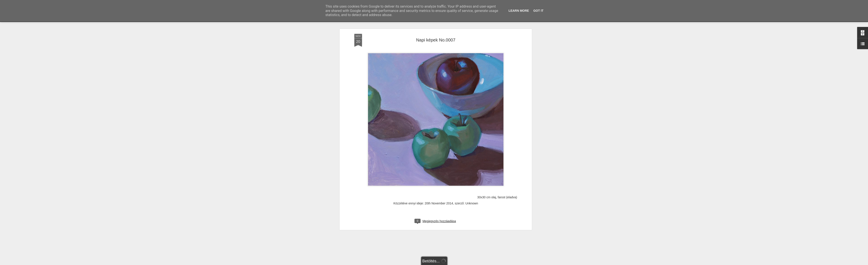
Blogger (445, 263)
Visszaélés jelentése (462, 263)
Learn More (519, 11)
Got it (538, 11)
